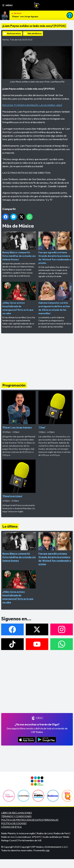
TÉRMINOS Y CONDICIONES (16, 816)
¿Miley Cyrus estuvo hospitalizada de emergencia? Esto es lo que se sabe (19, 298)
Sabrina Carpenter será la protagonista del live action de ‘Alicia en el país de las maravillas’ (55, 298)
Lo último (10, 526)
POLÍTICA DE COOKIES (14, 823)
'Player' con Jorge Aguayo (25, 16)
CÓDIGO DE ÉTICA (11, 827)
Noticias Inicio (14, 33)
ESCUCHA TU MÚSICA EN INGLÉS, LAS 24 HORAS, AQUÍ (32, 105)
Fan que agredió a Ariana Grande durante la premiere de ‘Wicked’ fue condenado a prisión (55, 248)
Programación (14, 385)
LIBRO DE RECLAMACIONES (16, 813)
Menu (7, 5)
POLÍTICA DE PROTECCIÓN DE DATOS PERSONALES (30, 820)
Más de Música (35, 33)
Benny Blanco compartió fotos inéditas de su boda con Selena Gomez (19, 246)
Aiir (48, 850)
